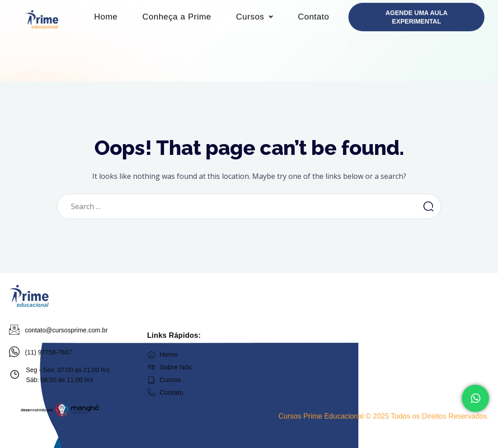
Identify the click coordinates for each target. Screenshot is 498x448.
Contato (211, 66)
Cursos (289, 26)
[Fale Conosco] (475, 398)
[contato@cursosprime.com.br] (14, 330)
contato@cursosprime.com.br (67, 330)
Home (128, 26)
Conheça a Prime (205, 26)
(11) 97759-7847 (49, 352)
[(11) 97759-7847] (14, 352)
